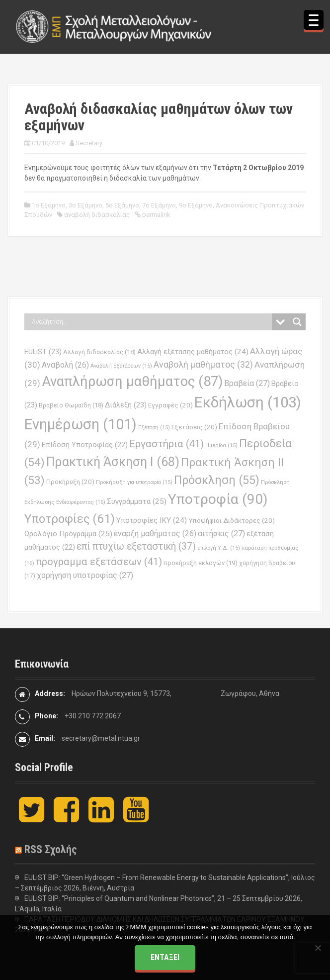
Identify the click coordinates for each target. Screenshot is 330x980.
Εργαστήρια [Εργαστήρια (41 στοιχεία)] (166, 444)
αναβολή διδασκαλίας (97, 215)
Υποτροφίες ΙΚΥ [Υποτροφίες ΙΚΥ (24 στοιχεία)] (152, 520)
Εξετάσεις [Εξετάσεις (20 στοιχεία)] (194, 427)
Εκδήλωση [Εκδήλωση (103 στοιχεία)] (248, 402)
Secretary (89, 143)
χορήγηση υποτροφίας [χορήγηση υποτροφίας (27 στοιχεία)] (85, 575)
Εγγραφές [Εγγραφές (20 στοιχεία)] (170, 405)
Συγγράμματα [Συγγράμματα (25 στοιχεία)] (137, 501)
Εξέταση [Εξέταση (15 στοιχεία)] (154, 428)
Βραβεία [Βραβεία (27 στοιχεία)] (247, 383)
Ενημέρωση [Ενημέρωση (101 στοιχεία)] (81, 424)
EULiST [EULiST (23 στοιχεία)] (43, 352)
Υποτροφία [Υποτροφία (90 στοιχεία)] (218, 499)
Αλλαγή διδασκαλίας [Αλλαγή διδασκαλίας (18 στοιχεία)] (99, 352)
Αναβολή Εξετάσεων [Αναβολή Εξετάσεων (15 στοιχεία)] (121, 366)
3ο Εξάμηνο (85, 205)
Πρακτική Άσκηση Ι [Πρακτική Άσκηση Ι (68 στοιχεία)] (113, 462)
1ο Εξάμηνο (49, 205)
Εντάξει (165, 957)
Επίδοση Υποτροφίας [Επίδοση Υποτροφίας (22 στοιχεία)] (85, 445)
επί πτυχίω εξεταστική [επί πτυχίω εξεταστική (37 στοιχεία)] (136, 546)
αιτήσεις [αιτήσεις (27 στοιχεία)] (221, 534)
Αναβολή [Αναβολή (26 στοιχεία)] (65, 365)
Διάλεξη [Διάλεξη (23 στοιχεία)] (126, 405)
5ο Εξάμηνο (122, 205)
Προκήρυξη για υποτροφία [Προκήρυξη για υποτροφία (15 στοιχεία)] (134, 482)
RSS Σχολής (51, 849)
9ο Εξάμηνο (196, 205)
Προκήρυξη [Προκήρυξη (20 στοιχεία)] (70, 482)
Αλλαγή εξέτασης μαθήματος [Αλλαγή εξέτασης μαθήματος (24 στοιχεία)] (193, 352)
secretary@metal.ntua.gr (101, 738)
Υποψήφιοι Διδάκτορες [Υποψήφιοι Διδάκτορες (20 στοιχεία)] (232, 521)
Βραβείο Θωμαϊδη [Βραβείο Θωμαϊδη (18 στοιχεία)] (71, 405)
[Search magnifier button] (297, 322)
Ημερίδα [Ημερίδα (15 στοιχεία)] (221, 445)
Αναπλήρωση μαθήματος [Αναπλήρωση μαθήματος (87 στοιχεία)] (132, 381)
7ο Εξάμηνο (159, 205)
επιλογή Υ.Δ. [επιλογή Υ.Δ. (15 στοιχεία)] (219, 548)
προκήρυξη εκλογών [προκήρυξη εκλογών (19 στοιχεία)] (201, 563)
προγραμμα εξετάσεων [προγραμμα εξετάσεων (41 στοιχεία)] (99, 562)
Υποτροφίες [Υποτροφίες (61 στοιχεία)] (70, 519)
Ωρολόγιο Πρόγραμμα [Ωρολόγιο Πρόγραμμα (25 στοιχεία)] (68, 534)
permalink (156, 215)
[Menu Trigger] (314, 20)
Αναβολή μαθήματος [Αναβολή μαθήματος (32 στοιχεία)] (203, 364)
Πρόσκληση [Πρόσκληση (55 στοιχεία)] (217, 480)
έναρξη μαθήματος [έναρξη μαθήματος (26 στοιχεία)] (155, 534)
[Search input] (151, 322)
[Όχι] (318, 948)
